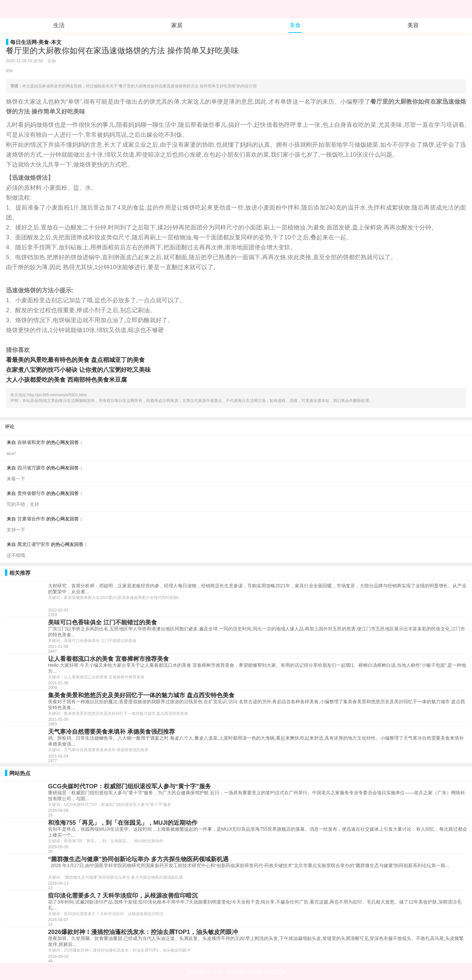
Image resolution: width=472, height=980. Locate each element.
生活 (59, 25)
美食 (295, 25)
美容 (413, 25)
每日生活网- (24, 42)
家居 (177, 25)
